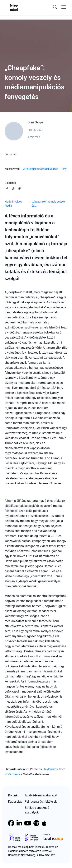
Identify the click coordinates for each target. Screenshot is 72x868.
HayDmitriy (50, 769)
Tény (64, 169)
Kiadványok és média (13, 204)
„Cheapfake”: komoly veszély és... (49, 204)
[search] (55, 7)
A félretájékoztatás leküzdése (41, 169)
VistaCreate (13, 774)
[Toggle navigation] (64, 7)
